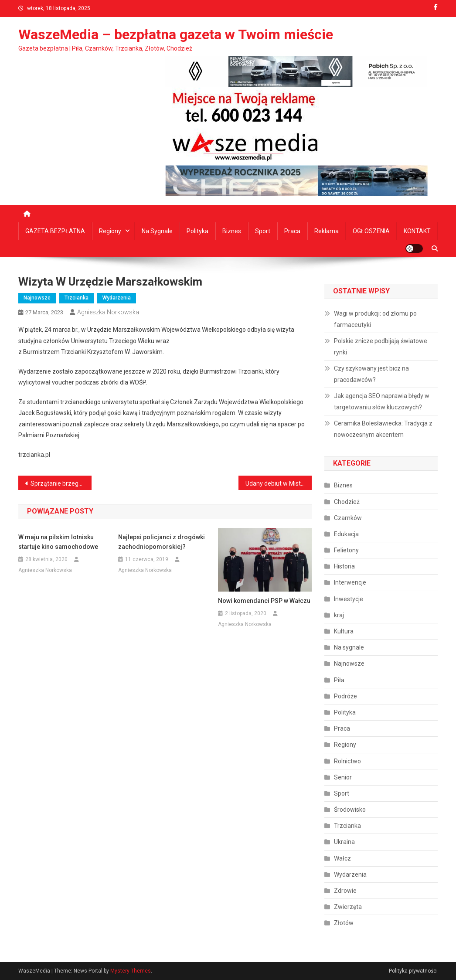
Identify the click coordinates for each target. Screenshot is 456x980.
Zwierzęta (348, 907)
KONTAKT (417, 231)
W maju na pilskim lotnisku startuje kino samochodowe (58, 542)
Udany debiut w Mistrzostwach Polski (279, 483)
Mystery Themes (131, 971)
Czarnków (348, 518)
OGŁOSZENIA (371, 231)
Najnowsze (37, 298)
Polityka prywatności (413, 971)
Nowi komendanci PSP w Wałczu (264, 601)
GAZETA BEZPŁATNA (55, 231)
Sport (263, 231)
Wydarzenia (117, 298)
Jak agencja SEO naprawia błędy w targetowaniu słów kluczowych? (382, 402)
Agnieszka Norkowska (108, 312)
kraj (339, 615)
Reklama (327, 231)
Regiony (110, 231)
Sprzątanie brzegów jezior (61, 483)
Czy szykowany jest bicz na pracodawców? (371, 374)
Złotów (344, 923)
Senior (343, 777)
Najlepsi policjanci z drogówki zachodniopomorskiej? (162, 542)
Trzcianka (77, 298)
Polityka (197, 231)
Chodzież (347, 502)
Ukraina (344, 842)
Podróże (345, 696)
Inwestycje (349, 599)
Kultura (344, 631)
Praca (292, 231)
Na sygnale (157, 231)
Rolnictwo (347, 761)
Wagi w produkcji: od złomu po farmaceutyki (375, 319)
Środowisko (350, 810)
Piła (339, 680)
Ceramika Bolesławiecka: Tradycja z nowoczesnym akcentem (383, 429)
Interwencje (350, 582)
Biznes (232, 231)
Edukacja (346, 534)
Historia (344, 566)
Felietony (346, 550)
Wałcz (342, 858)
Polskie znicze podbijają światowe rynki (381, 347)
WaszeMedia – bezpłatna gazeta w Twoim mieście (176, 34)
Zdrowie (345, 891)
